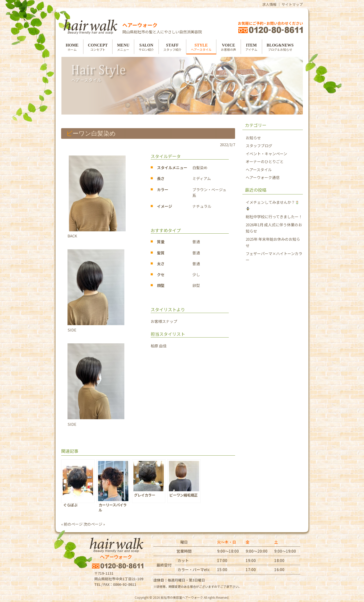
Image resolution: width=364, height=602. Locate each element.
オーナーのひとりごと (265, 161)
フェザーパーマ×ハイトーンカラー (274, 257)
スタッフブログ (259, 146)
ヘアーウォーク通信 (263, 177)
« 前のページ (72, 524)
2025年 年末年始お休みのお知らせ (273, 242)
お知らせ (253, 138)
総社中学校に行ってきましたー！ (274, 217)
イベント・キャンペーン (266, 154)
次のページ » (94, 524)
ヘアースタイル (259, 170)
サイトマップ (292, 4)
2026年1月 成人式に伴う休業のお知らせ (274, 228)
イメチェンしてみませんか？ (272, 205)
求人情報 (269, 4)
